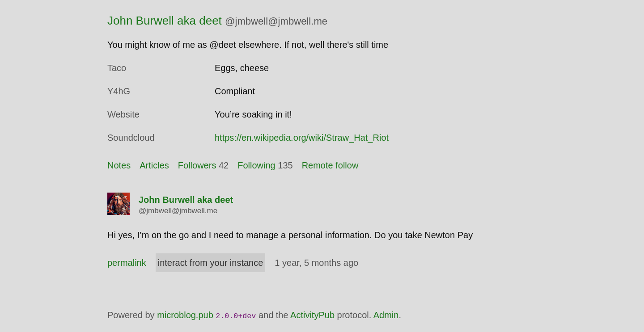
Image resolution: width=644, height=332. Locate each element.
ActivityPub (312, 315)
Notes (119, 165)
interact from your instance (211, 263)
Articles (154, 165)
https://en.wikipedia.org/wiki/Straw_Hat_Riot (302, 138)
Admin (386, 315)
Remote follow (330, 165)
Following (256, 165)
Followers (197, 165)
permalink (127, 263)
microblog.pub (185, 315)
